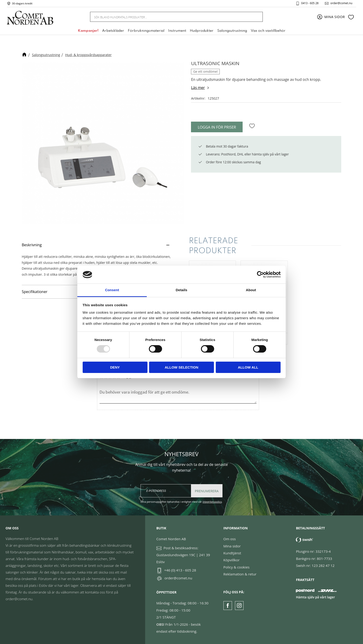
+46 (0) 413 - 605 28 (180, 570)
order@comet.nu (341, 3)
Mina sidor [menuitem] (335, 17)
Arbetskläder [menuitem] (113, 31)
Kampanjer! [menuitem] (88, 31)
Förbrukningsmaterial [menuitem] (146, 31)
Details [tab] (181, 290)
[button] (351, 17)
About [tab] (251, 290)
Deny (115, 367)
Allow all (248, 367)
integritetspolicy (212, 502)
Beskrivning (32, 245)
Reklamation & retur (240, 574)
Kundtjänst (232, 553)
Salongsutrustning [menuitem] (232, 31)
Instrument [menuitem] (177, 31)
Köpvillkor (232, 560)
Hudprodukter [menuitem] (202, 31)
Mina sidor (232, 546)
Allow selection (182, 367)
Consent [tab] (112, 290)
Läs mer (198, 88)
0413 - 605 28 (310, 3)
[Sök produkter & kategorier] (171, 17)
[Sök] (257, 17)
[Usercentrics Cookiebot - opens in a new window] (260, 275)
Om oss (230, 539)
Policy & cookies (236, 567)
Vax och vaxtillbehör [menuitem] (268, 31)
